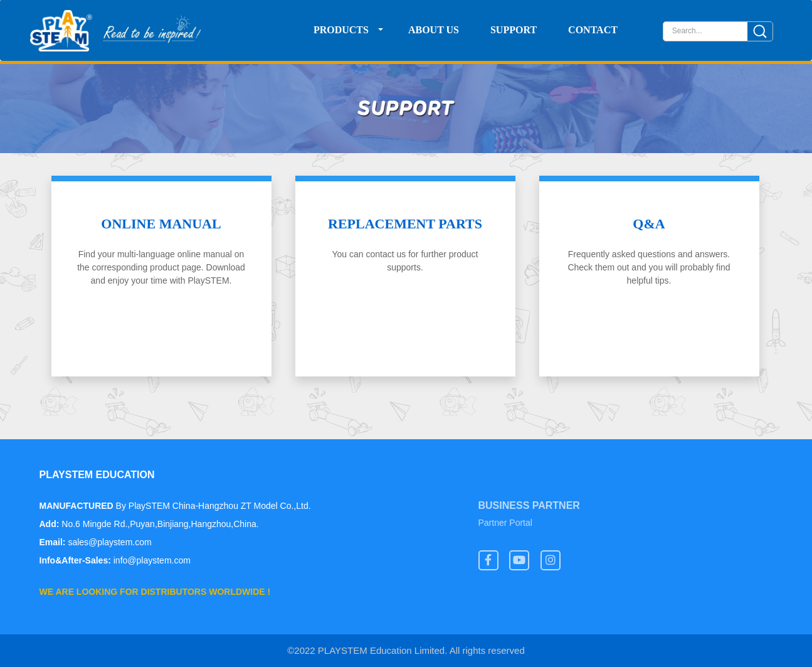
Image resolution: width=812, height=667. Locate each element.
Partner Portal (505, 524)
